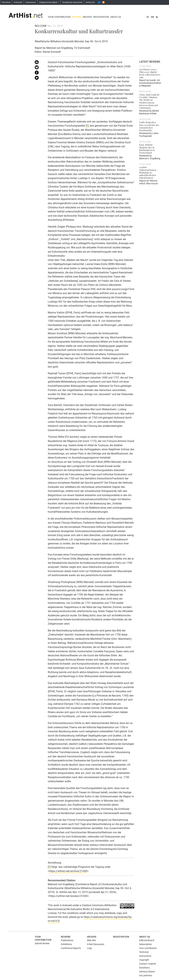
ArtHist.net (90, 2)
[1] (87, 126)
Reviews (77, 17)
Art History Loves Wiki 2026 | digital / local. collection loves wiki (150, 73)
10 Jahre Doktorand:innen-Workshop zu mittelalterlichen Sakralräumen (148, 172)
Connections (31, 2)
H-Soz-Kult (18, 2)
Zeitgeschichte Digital (48, 2)
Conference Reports (71, 948)
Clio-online (6, 2)
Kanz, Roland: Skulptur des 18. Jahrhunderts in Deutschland (147, 149)
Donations (144, 968)
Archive (87, 17)
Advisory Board (147, 972)
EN (153, 17)
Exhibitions (66, 944)
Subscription (146, 944)
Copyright (144, 960)
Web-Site (91, 940)
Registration (101, 17)
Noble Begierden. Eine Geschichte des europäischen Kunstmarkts (149, 126)
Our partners (146, 975)
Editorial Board (147, 940)
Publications (67, 940)
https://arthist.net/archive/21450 (68, 871)
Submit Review (42, 943)
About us (116, 17)
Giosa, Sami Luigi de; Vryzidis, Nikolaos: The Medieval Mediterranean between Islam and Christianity (150, 101)
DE (148, 17)
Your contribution (59, 17)
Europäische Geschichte (72, 2)
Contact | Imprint (148, 964)
